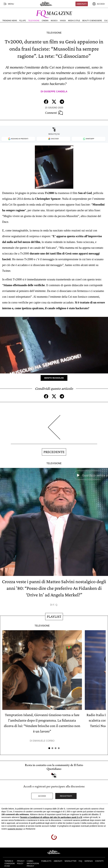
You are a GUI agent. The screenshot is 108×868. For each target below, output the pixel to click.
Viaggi (63, 21)
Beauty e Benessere (92, 21)
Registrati (66, 796)
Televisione (34, 21)
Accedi (42, 796)
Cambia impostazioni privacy (33, 864)
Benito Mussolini (54, 378)
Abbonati (82, 4)
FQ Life (23, 21)
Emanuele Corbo (44, 741)
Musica (54, 21)
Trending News (10, 21)
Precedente (54, 452)
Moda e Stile (74, 21)
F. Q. (55, 605)
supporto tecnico (15, 829)
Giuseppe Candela (55, 92)
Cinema (45, 21)
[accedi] (98, 4)
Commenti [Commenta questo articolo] (54, 113)
